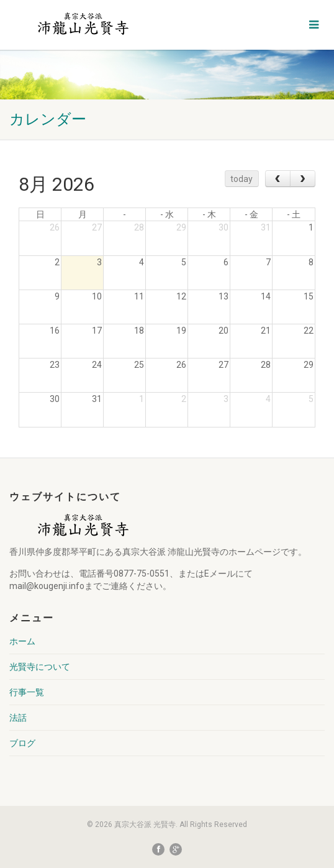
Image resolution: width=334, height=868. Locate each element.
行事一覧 (27, 692)
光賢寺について (40, 667)
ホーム (22, 641)
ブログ (22, 743)
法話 (18, 718)
